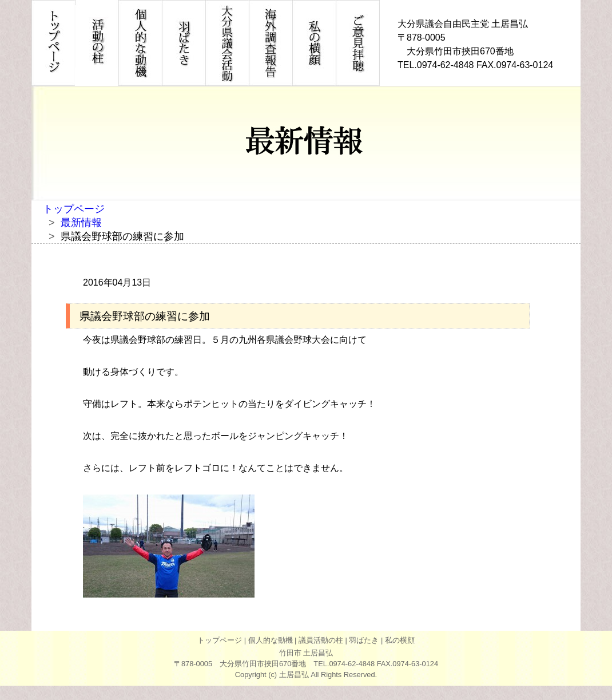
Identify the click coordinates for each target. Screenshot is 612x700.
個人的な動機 (271, 640)
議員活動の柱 (321, 640)
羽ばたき (364, 640)
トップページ (74, 209)
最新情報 (81, 223)
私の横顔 (400, 640)
